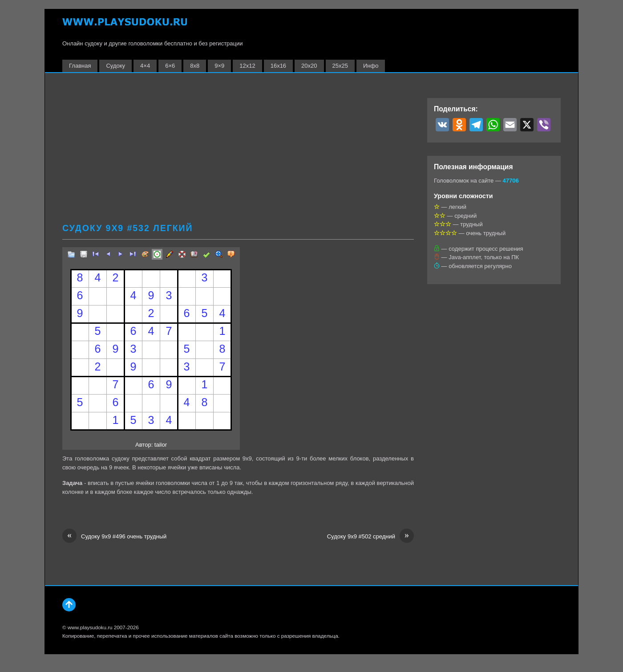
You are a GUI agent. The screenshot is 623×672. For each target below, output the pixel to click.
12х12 (247, 66)
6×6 (170, 66)
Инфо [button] (371, 66)
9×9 (219, 66)
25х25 (340, 66)
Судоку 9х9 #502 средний (370, 537)
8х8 (195, 66)
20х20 (309, 66)
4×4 (145, 66)
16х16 (278, 66)
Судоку (115, 66)
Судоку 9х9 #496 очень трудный (114, 537)
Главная (80, 66)
